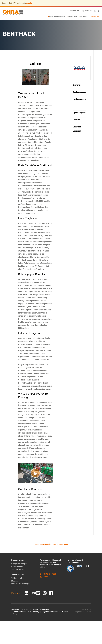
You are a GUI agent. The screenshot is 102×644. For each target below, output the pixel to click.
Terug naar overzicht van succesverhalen (51, 544)
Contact (87, 11)
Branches (72, 16)
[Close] (100, 3)
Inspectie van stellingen (20, 584)
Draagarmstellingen (19, 564)
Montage (15, 581)
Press (15, 614)
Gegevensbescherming (51, 612)
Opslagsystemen (57, 16)
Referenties (94, 16)
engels (29, 3)
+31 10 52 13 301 (48, 574)
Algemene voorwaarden (40, 609)
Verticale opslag (18, 569)
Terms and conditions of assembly (26, 612)
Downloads (73, 11)
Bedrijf (83, 16)
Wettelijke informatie (19, 609)
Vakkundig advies (18, 578)
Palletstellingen (17, 566)
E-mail (44, 577)
